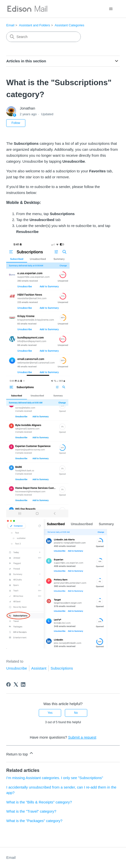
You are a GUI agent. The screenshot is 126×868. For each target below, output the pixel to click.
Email (10, 25)
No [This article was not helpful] (76, 713)
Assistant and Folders (34, 25)
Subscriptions (62, 668)
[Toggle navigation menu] (111, 9)
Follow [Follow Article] (16, 123)
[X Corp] (16, 684)
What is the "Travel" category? (31, 811)
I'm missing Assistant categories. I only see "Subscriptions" (55, 778)
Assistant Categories (69, 25)
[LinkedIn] (23, 684)
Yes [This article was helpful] (50, 713)
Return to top (20, 753)
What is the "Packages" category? (34, 821)
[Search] (43, 37)
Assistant (39, 668)
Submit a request (82, 737)
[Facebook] (8, 684)
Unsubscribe (17, 668)
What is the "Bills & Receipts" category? (39, 802)
